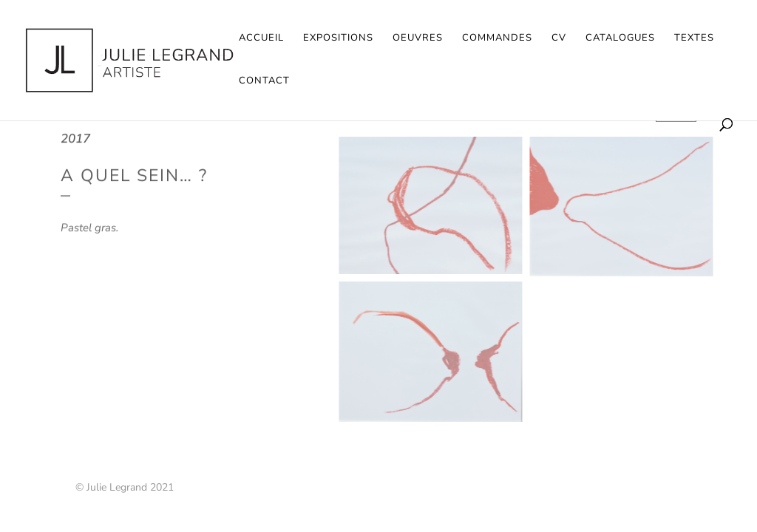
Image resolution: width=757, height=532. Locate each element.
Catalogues (620, 38)
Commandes (497, 38)
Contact (264, 81)
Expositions (338, 38)
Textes (694, 38)
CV (559, 38)
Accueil (261, 38)
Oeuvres (418, 38)
